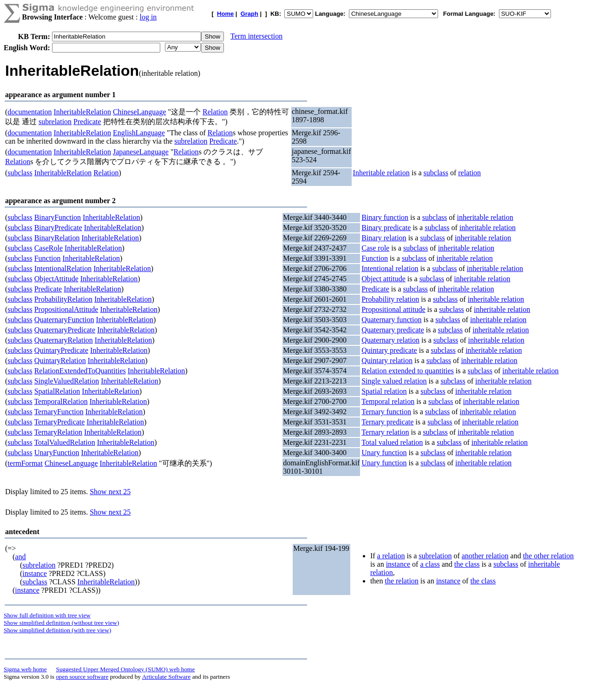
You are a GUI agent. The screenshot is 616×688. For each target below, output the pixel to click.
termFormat (25, 463)
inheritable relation (485, 217)
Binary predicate (386, 228)
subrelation (55, 122)
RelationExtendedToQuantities (80, 371)
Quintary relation (387, 361)
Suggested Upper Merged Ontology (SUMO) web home (126, 669)
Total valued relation (392, 442)
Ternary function (386, 412)
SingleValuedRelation (67, 381)
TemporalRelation (61, 401)
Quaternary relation (390, 340)
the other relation (548, 556)
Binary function (385, 217)
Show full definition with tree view (47, 615)
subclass (20, 173)
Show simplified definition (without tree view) (61, 623)
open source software (82, 677)
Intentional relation (390, 268)
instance (34, 573)
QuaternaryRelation (64, 340)
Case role (375, 248)
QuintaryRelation (60, 361)
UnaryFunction (57, 453)
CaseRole (49, 248)
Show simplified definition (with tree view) (57, 630)
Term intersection (256, 36)
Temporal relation (388, 401)
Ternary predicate (387, 422)
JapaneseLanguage (141, 152)
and (20, 557)
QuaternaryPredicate (65, 330)
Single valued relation (394, 381)
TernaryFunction (59, 412)
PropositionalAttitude (66, 309)
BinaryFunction (58, 217)
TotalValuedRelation (64, 442)
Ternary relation (385, 432)
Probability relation (390, 299)
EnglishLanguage (139, 133)
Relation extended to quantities (408, 371)
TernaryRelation (58, 432)
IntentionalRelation (63, 268)
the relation (401, 581)
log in (148, 17)
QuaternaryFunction (64, 320)
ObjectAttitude (56, 279)
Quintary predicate (389, 350)
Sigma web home (25, 669)
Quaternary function (391, 320)
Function (48, 258)
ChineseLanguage (140, 112)
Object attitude (383, 279)
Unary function (384, 453)
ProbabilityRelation (63, 299)
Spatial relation (384, 391)
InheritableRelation (82, 112)
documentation (29, 112)
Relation (215, 112)
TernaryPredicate (59, 422)
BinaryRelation (57, 238)
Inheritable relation (381, 173)
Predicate (87, 122)
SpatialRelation (57, 391)
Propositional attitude (393, 309)
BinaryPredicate (58, 228)
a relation (391, 556)
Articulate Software (167, 677)
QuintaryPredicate (61, 350)
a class (430, 564)
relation (469, 173)
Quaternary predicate (393, 330)
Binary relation (384, 238)
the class (467, 564)
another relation (485, 556)
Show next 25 (110, 492)
